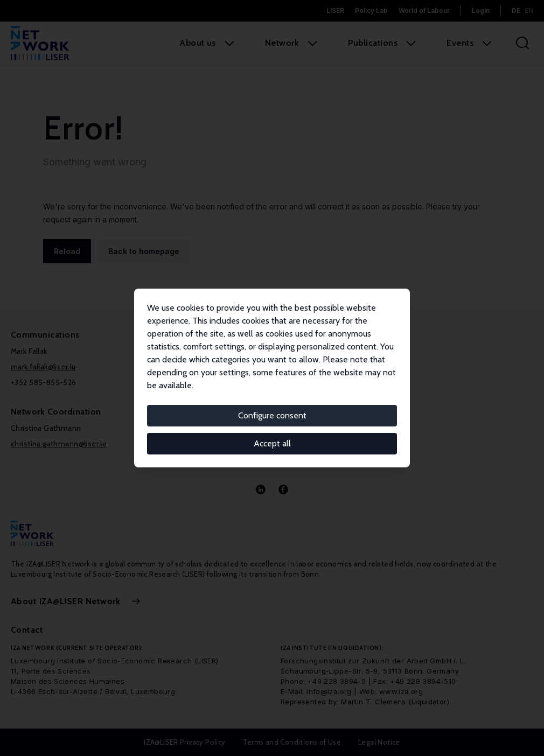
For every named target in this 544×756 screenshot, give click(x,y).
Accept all (272, 443)
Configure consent (272, 415)
